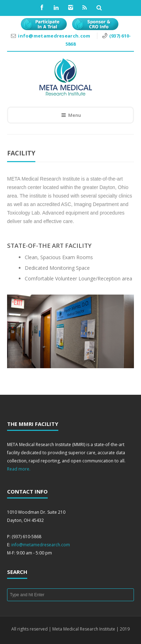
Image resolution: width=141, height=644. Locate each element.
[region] (70, 331)
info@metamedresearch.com (55, 36)
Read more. (19, 469)
